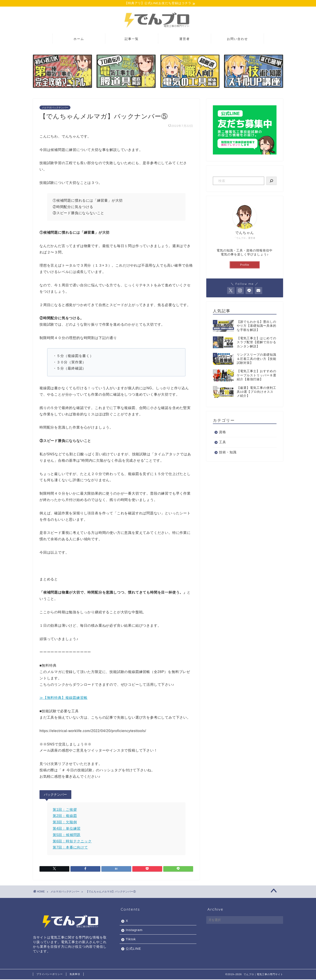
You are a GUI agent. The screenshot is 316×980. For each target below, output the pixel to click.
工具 (223, 442)
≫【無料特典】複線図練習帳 (63, 698)
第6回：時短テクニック (72, 842)
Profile (245, 265)
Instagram (134, 931)
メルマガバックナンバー (55, 108)
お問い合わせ (237, 39)
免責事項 (75, 975)
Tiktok (131, 940)
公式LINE (133, 949)
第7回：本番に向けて (70, 848)
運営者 (185, 39)
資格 (223, 432)
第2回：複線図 (65, 816)
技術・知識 (228, 453)
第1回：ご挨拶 (65, 810)
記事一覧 (132, 39)
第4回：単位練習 (67, 829)
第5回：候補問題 (67, 835)
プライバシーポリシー (50, 975)
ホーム (79, 39)
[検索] (271, 181)
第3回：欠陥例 (65, 823)
